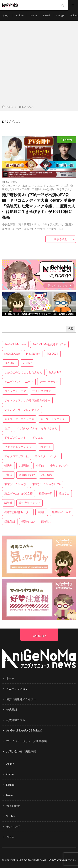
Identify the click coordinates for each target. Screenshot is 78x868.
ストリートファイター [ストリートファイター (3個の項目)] (54, 419)
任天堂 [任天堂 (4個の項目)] (8, 465)
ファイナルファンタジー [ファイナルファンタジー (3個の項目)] (19, 447)
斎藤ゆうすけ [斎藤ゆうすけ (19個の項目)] (27, 475)
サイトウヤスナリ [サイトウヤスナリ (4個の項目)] (43, 391)
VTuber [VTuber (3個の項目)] (27, 363)
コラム (10, 837)
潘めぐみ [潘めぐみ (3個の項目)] (64, 493)
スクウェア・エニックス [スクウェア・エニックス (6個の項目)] (19, 419)
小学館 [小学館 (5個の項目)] (40, 465)
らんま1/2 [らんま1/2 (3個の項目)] (55, 372)
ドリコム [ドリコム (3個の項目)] (38, 438)
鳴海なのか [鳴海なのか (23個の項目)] (28, 521)
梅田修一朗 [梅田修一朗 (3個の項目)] (46, 493)
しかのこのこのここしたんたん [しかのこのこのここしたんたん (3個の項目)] (23, 372)
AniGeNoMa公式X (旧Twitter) (24, 730)
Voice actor (13, 806)
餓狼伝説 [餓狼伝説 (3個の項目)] (10, 521)
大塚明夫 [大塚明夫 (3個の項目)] (24, 465)
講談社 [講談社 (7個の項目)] (8, 503)
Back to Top (39, 636)
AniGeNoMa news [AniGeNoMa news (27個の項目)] (15, 344)
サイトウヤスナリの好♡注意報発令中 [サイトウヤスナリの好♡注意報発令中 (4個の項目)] (27, 400)
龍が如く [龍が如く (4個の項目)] (47, 521)
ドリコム (37, 185)
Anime (20, 15)
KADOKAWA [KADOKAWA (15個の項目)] (12, 354)
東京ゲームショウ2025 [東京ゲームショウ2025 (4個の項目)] (19, 493)
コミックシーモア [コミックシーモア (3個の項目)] (15, 391)
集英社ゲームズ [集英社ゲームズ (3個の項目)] (61, 512)
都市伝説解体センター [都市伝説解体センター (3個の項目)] (18, 512)
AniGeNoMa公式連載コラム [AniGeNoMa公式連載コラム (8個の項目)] (49, 344)
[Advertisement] (39, 64)
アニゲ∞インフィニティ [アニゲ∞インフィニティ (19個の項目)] (19, 382)
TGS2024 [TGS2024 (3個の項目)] (52, 354)
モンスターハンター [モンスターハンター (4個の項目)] (47, 456)
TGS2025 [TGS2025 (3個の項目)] (10, 363)
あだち (26, 185)
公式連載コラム (16, 720)
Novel (47, 15)
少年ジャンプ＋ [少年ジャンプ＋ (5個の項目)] (60, 465)
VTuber (11, 816)
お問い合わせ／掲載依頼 (21, 751)
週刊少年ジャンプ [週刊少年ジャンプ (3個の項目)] (30, 503)
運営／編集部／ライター (21, 699)
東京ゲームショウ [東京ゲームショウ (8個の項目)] (15, 484)
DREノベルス (13, 185)
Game (33, 15)
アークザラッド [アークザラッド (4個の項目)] (49, 382)
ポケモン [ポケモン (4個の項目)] (46, 447)
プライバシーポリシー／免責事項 (27, 741)
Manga (60, 15)
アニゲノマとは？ (17, 689)
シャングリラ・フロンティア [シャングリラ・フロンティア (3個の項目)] (22, 410)
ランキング (13, 827)
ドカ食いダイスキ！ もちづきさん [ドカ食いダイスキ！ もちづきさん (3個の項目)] (37, 428)
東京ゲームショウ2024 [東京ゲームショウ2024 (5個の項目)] (46, 484)
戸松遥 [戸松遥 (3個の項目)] (8, 475)
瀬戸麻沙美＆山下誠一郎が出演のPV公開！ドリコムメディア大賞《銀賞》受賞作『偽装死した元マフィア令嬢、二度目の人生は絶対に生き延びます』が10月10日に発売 (39, 206)
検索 (70, 328)
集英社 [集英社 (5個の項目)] (42, 512)
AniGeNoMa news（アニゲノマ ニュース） (50, 860)
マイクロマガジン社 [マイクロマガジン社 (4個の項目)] (17, 456)
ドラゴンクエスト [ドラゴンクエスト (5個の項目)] (15, 438)
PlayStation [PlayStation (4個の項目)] (33, 354)
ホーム (6, 15)
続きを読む (61, 239)
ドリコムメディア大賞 (56, 185)
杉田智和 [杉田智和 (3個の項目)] (47, 475)
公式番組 (12, 710)
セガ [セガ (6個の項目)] (7, 428)
